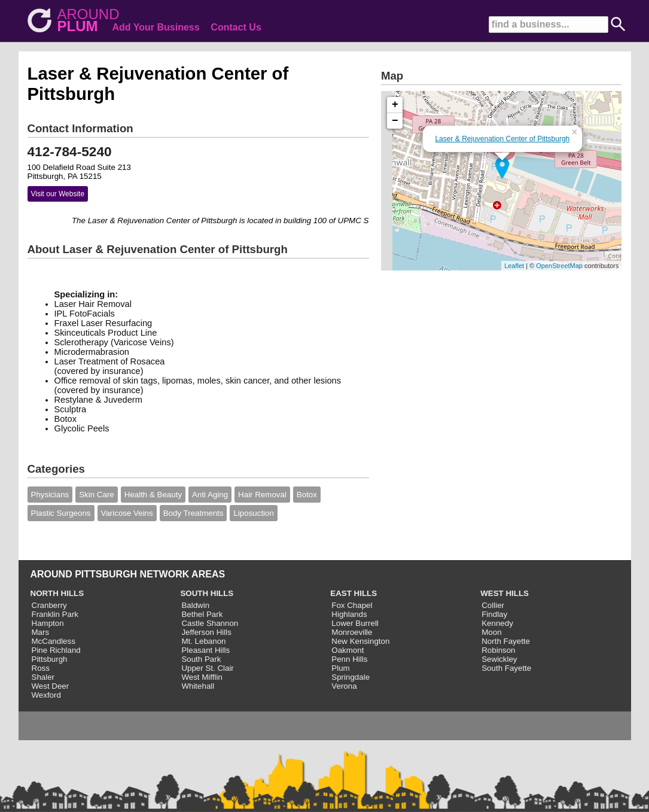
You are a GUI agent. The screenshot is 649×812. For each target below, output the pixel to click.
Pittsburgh (50, 659)
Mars (41, 632)
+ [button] (395, 105)
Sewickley (499, 659)
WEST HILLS (505, 593)
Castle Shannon (210, 623)
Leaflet (514, 266)
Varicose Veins (127, 513)
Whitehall (198, 686)
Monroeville (352, 632)
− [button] (395, 121)
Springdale (351, 677)
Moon (491, 632)
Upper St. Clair (207, 668)
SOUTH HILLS (207, 593)
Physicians (50, 495)
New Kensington (360, 641)
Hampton (48, 623)
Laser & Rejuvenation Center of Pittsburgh (502, 139)
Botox (307, 495)
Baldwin (195, 605)
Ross (41, 668)
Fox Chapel (352, 605)
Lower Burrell (355, 623)
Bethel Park (202, 614)
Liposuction (253, 513)
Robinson (498, 650)
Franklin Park (55, 614)
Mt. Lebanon (203, 641)
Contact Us (236, 27)
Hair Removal (262, 495)
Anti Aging (210, 495)
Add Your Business (156, 27)
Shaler (43, 677)
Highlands (349, 614)
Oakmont (348, 650)
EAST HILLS (354, 593)
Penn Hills (349, 659)
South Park (201, 659)
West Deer (51, 686)
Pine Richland (56, 650)
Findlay (494, 614)
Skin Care (97, 495)
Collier (493, 605)
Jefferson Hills (206, 632)
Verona (344, 686)
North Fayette (506, 641)
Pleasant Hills (205, 650)
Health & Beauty (153, 495)
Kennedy (497, 623)
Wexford (46, 695)
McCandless (54, 641)
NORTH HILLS (57, 593)
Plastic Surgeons (61, 513)
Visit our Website (58, 194)
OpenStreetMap (559, 266)
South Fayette (506, 668)
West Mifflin (202, 677)
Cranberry (49, 605)
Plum (340, 668)
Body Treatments (194, 513)
